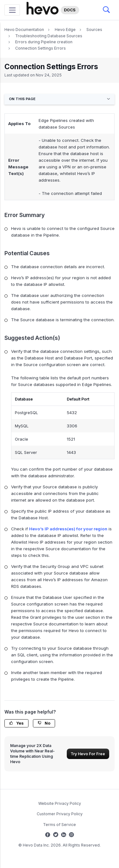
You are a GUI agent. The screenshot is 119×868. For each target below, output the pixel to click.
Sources (94, 30)
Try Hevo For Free (88, 754)
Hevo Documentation (24, 30)
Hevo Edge (65, 30)
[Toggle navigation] (12, 10)
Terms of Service (59, 825)
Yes (16, 723)
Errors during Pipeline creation (44, 42)
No (44, 723)
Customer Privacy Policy (60, 814)
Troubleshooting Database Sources (49, 36)
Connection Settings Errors (41, 48)
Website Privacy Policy (60, 803)
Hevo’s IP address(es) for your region (68, 529)
